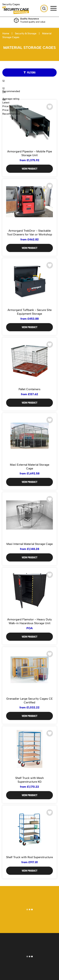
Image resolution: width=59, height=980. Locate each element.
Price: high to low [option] (12, 110)
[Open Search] (44, 8)
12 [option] (4, 88)
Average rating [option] (11, 99)
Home (6, 33)
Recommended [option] (11, 114)
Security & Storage (26, 33)
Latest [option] (6, 103)
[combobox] (29, 103)
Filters (29, 72)
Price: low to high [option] (12, 106)
